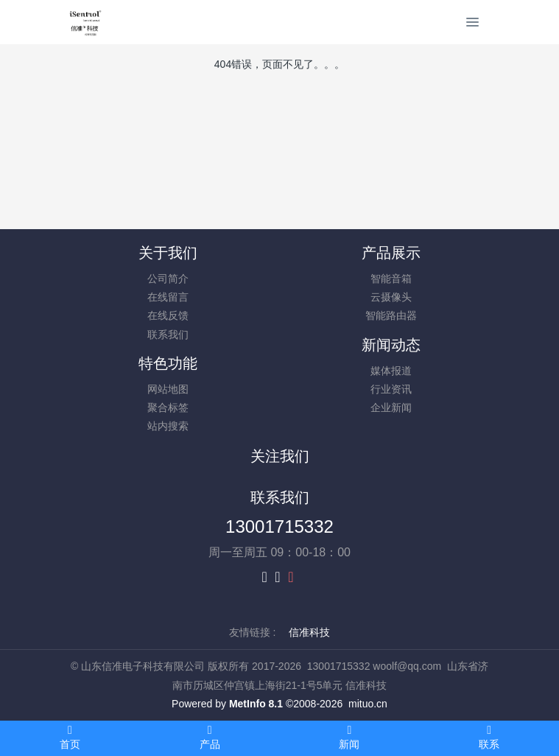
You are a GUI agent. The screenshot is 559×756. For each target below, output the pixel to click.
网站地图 (168, 389)
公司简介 (168, 279)
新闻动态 (391, 345)
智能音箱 (391, 279)
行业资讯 (391, 389)
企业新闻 (391, 407)
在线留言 (168, 297)
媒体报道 (391, 371)
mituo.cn (368, 704)
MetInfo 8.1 (256, 704)
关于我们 (168, 253)
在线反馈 (168, 315)
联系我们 (168, 335)
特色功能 (168, 363)
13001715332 (279, 526)
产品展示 (391, 253)
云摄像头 (391, 297)
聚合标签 (168, 407)
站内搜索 (168, 426)
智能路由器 (391, 315)
